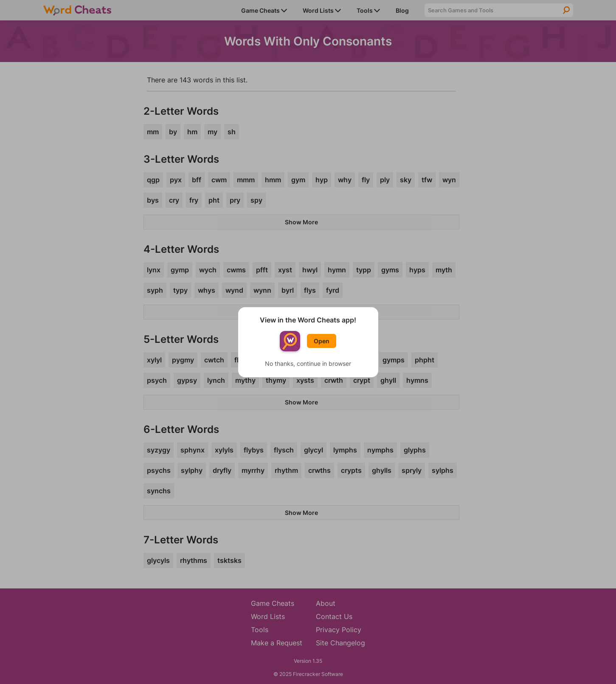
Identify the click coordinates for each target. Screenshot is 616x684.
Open (322, 341)
